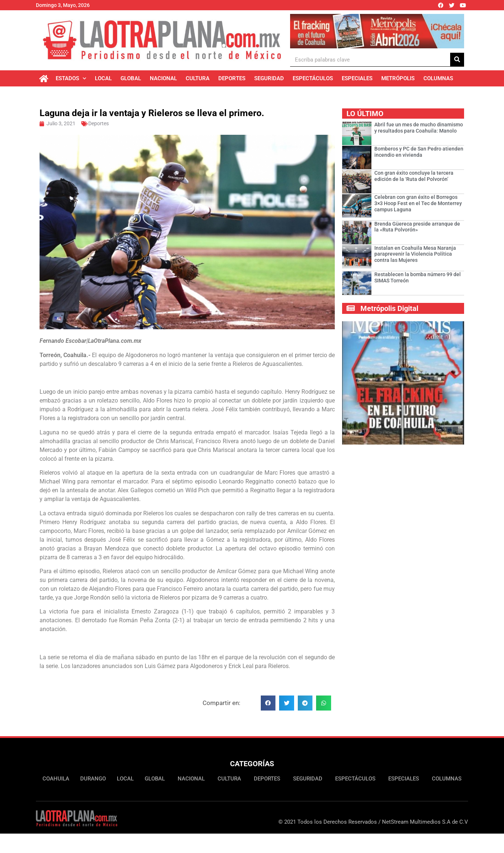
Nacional (163, 78)
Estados (71, 79)
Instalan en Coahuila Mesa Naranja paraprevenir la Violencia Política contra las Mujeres (415, 254)
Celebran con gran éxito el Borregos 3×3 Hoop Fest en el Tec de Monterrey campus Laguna (418, 203)
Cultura (198, 78)
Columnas (438, 78)
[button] (268, 703)
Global (131, 78)
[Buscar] (457, 60)
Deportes (232, 78)
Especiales (357, 78)
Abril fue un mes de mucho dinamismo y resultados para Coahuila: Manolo (419, 128)
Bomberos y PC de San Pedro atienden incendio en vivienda (419, 152)
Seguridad (269, 78)
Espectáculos (313, 78)
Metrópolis (398, 78)
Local (103, 78)
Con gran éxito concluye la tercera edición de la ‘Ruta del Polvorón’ (414, 176)
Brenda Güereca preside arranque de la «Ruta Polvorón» (417, 227)
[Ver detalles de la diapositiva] (377, 31)
